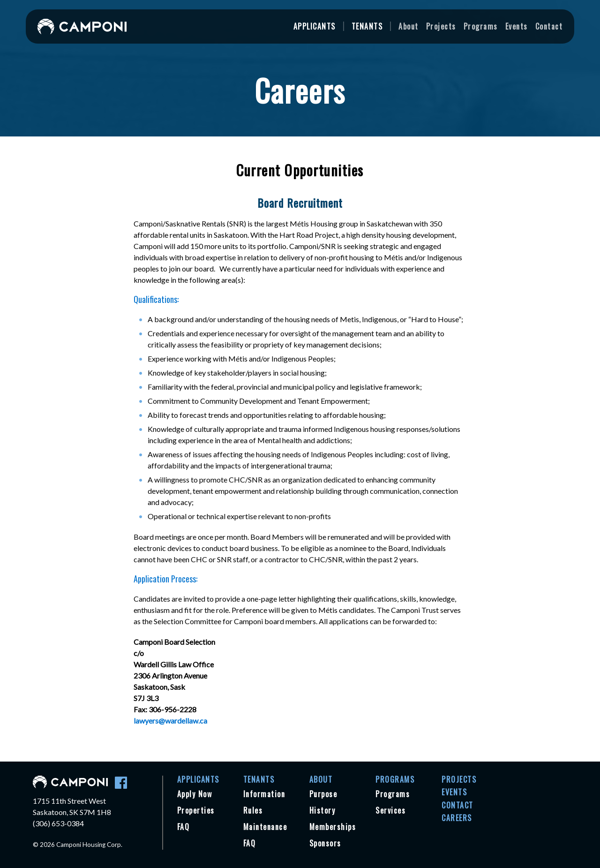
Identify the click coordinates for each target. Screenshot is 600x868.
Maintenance (265, 827)
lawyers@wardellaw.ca (170, 721)
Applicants (315, 26)
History (322, 810)
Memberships (333, 827)
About (409, 26)
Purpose (323, 794)
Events (517, 26)
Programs (481, 26)
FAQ (184, 827)
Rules (253, 810)
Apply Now (195, 794)
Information (264, 794)
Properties (196, 810)
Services (390, 810)
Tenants (367, 26)
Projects (441, 26)
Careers (457, 818)
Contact (549, 26)
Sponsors (325, 843)
